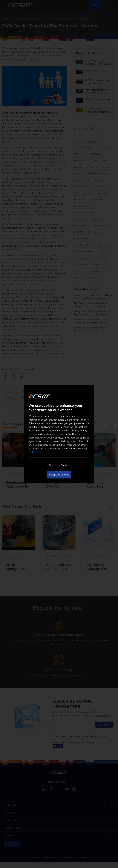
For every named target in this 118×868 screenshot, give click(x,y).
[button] (114, 425)
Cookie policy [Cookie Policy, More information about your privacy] (35, 452)
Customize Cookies (59, 465)
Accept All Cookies (59, 475)
